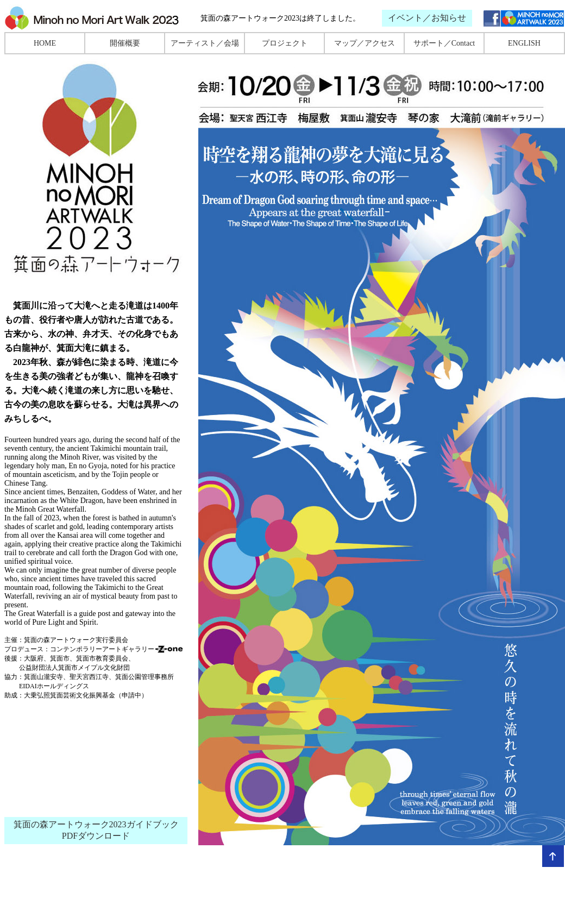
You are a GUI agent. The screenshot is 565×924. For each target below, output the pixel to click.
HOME (45, 43)
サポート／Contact (444, 43)
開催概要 (125, 43)
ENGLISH (524, 43)
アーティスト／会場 (205, 43)
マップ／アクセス (365, 43)
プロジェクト (285, 43)
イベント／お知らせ (427, 18)
